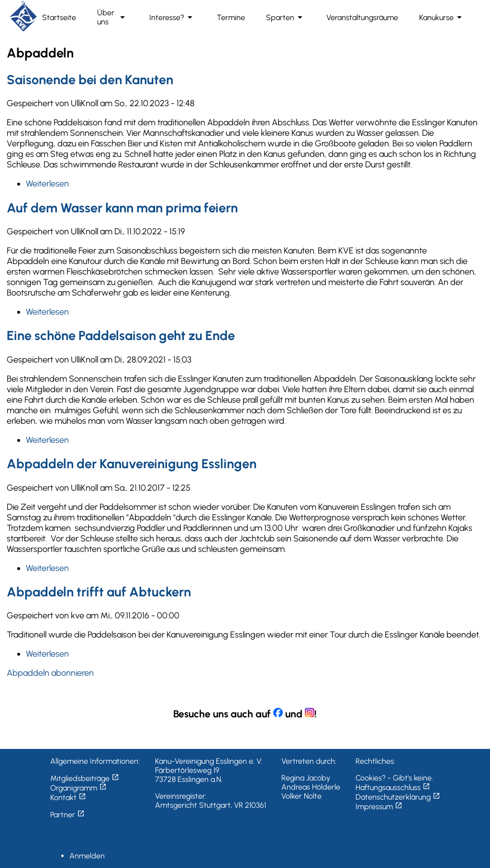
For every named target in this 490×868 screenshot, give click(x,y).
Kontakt (68, 797)
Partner (67, 815)
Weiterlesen (47, 184)
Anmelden (87, 856)
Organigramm (78, 788)
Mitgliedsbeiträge (85, 778)
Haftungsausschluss (393, 787)
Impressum (379, 807)
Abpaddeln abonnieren (50, 673)
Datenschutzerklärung (398, 797)
